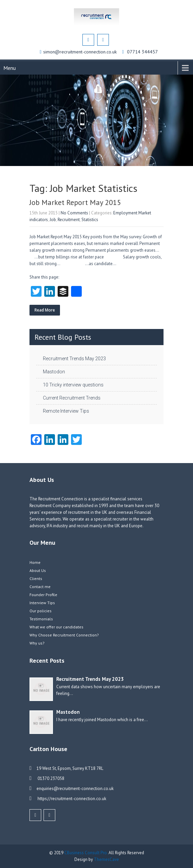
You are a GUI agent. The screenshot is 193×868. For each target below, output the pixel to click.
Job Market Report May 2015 (75, 202)
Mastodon (54, 372)
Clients (36, 578)
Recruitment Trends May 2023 (74, 359)
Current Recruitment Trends (72, 398)
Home (35, 562)
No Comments (74, 213)
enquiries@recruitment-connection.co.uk (75, 789)
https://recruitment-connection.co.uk (71, 799)
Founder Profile (43, 595)
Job (53, 220)
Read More (45, 310)
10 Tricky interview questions (73, 385)
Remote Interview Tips (66, 411)
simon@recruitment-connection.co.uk (81, 52)
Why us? (37, 643)
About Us (38, 570)
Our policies (41, 611)
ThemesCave (106, 859)
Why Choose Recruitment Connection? (64, 635)
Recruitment (69, 220)
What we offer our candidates (56, 627)
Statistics (90, 220)
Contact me (40, 587)
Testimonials (41, 619)
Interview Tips (42, 603)
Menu (10, 68)
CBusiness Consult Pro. (86, 853)
